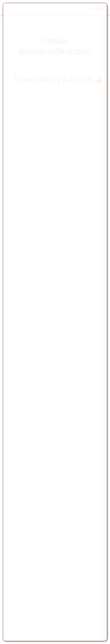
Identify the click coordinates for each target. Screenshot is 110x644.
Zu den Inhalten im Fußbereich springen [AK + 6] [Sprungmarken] (0, 0)
